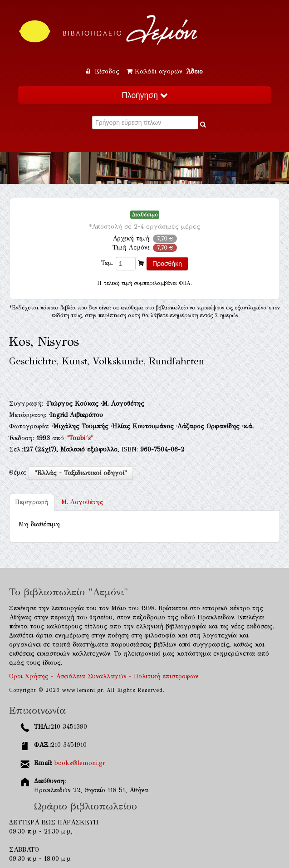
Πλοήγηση (144, 95)
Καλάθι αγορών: (165, 71)
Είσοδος (104, 71)
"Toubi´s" (80, 438)
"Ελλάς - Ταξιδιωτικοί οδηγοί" (81, 473)
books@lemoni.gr (80, 763)
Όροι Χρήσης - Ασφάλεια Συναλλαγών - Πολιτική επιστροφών (104, 676)
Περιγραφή (32, 502)
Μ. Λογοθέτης (82, 502)
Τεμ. (107, 263)
